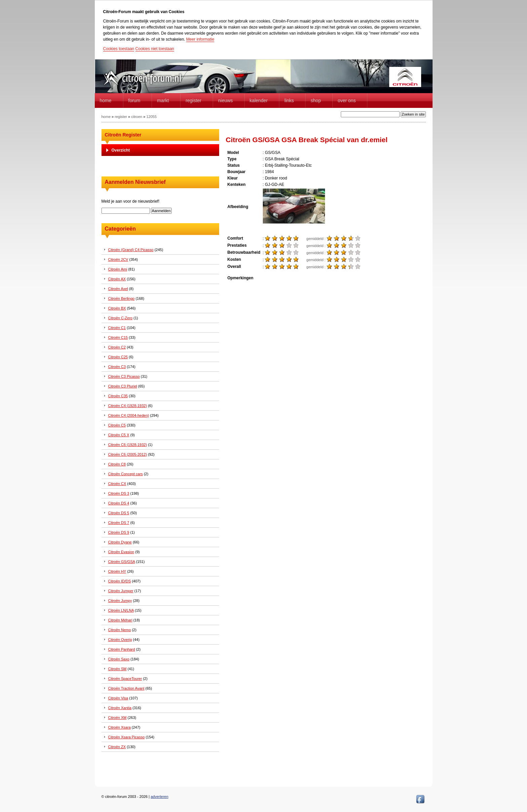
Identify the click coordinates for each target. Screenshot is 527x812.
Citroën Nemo (120, 630)
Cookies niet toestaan (155, 49)
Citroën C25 (118, 357)
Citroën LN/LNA (121, 610)
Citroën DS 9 (119, 532)
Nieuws (226, 100)
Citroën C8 (117, 464)
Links (289, 100)
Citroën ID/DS (120, 581)
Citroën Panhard (122, 649)
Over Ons (347, 100)
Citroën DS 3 (119, 493)
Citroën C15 (118, 337)
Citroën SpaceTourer (125, 679)
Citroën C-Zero (120, 318)
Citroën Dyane (120, 542)
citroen (137, 117)
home (106, 100)
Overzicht (121, 150)
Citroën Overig (120, 640)
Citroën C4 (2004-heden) (129, 415)
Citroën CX (117, 484)
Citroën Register (123, 135)
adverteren (159, 797)
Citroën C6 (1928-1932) (128, 445)
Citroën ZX (117, 747)
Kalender (259, 100)
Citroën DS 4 (119, 503)
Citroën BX (117, 308)
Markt (163, 100)
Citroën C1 (117, 328)
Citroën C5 (117, 425)
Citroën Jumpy (120, 601)
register (121, 117)
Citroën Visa (118, 698)
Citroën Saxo (119, 659)
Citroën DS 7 (119, 523)
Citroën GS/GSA (122, 562)
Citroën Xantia (120, 708)
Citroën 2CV (118, 259)
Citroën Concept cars (126, 474)
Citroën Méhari (120, 620)
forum (134, 100)
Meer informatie (200, 39)
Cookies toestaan (119, 49)
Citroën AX (117, 279)
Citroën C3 (117, 367)
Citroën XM (117, 718)
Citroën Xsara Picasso (127, 737)
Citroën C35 (118, 396)
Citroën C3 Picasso (124, 376)
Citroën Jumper (121, 591)
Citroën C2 (117, 347)
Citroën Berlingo (121, 298)
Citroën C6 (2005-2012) (128, 454)
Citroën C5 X (119, 435)
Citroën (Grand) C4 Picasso (131, 250)
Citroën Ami (118, 269)
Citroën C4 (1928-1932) (128, 406)
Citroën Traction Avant (126, 688)
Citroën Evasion (121, 552)
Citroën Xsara (119, 727)
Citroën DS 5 (119, 513)
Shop (316, 100)
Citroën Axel (118, 289)
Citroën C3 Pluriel (123, 386)
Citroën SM (117, 669)
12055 (151, 117)
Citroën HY (117, 571)
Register (193, 100)
